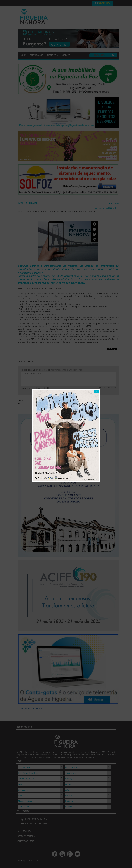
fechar (96, 370)
